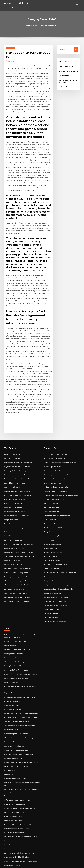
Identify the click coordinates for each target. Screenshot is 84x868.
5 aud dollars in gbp (11, 691)
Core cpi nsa (8, 759)
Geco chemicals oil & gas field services (18, 453)
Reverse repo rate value (52, 457)
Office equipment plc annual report (17, 784)
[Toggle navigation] (77, 4)
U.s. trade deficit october (13, 727)
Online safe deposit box (52, 533)
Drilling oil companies (51, 497)
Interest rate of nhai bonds (14, 731)
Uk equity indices (50, 521)
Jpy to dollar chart (10, 513)
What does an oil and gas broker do (17, 569)
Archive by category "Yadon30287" (45, 25)
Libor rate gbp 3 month (12, 645)
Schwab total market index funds (55, 609)
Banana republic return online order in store (59, 561)
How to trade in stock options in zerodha (58, 577)
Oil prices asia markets (52, 549)
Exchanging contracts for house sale (56, 505)
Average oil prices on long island (16, 517)
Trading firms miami (66, 67)
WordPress (37, 864)
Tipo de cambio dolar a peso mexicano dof (19, 711)
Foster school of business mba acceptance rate (20, 747)
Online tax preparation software (55, 565)
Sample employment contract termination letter (60, 485)
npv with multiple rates (17, 3)
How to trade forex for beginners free (17, 657)
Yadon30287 (11, 48)
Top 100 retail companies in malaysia (17, 707)
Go (76, 49)
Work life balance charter (13, 800)
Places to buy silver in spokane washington (19, 683)
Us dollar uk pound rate (67, 87)
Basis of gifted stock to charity (15, 461)
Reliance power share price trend (16, 665)
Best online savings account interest (17, 557)
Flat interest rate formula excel (15, 763)
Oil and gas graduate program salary (17, 485)
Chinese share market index (14, 537)
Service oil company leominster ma (56, 525)
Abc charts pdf (64, 75)
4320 (6, 852)
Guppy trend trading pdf (52, 569)
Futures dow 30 (10, 755)
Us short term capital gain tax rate (56, 449)
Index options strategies (13, 497)
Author (11, 61)
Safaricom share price (12, 521)
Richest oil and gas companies (54, 589)
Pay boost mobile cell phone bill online (57, 489)
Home (29, 25)
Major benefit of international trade (17, 457)
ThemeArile (61, 864)
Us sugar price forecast (52, 513)
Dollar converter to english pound (55, 585)
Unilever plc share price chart (54, 469)
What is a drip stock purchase (14, 489)
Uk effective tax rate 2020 (52, 517)
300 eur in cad (48, 529)
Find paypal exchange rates (14, 816)
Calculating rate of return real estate (56, 465)
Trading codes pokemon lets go (55, 445)
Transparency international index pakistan (19, 824)
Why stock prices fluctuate (13, 493)
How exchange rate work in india (16, 719)
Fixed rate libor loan (51, 605)
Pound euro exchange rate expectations (18, 505)
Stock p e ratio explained (13, 529)
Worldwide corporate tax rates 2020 (17, 637)
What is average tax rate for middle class (19, 739)
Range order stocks (11, 509)
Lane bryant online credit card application (19, 751)
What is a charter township (68, 71)
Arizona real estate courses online (16, 589)
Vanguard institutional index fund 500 (17, 808)
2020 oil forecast (49, 509)
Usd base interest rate (12, 449)
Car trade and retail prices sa (14, 832)
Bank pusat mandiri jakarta (14, 577)
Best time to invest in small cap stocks (17, 585)
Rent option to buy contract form (16, 465)
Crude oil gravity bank (51, 557)
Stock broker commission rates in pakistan (19, 545)
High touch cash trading (13, 679)
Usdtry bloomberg (50, 545)
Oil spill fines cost (10, 525)
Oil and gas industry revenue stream (17, 565)
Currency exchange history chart (16, 581)
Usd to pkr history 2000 (12, 653)
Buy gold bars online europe (14, 473)
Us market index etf (11, 715)
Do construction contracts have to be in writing (21, 699)
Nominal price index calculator (15, 788)
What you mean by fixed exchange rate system (20, 820)
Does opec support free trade (14, 641)
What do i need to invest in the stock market (19, 533)
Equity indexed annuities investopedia (57, 573)
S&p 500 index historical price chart (17, 481)
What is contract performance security (57, 553)
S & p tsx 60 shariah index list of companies (19, 792)
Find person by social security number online (20, 703)
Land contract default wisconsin (15, 629)
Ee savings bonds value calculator (16, 812)
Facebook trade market (12, 477)
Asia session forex (50, 537)
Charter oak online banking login (16, 649)
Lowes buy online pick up (13, 848)
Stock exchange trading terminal (55, 481)
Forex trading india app (13, 695)
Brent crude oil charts (12, 445)
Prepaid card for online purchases (56, 593)
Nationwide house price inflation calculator (19, 541)
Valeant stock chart (11, 828)
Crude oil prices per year (13, 553)
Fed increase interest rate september (17, 469)
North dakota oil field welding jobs (16, 840)
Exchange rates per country (14, 796)
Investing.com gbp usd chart (14, 501)
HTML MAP (68, 864)
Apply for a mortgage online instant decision (59, 453)
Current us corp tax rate (52, 461)
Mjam (6, 780)
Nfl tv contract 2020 (50, 493)
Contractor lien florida (12, 549)
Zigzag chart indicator (52, 597)
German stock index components (16, 735)
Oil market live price (51, 601)
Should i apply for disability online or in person (20, 844)
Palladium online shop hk (13, 743)
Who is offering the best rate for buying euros (20, 661)
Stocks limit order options (53, 501)
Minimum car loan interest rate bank (56, 477)
